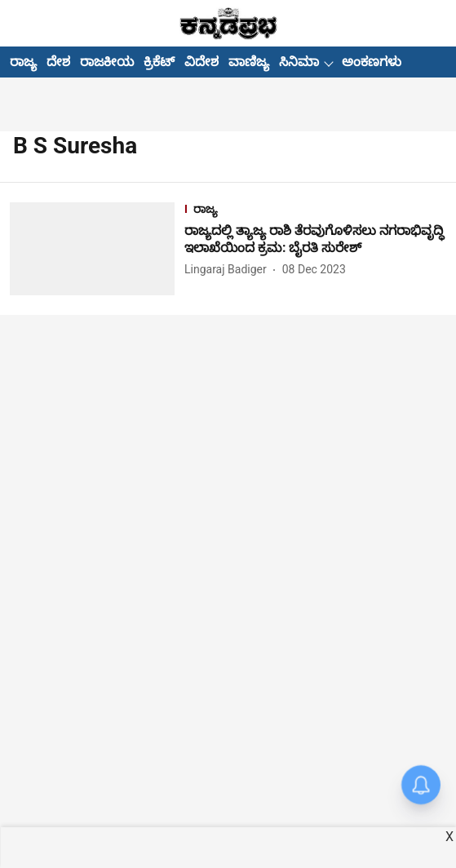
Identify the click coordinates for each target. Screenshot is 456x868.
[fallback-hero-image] (97, 249)
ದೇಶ (58, 62)
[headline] (315, 240)
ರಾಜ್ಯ (23, 62)
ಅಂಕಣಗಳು (372, 62)
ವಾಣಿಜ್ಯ (249, 62)
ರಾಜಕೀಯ (107, 62)
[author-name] (229, 270)
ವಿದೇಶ (201, 62)
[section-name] (315, 211)
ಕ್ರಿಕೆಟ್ (159, 62)
